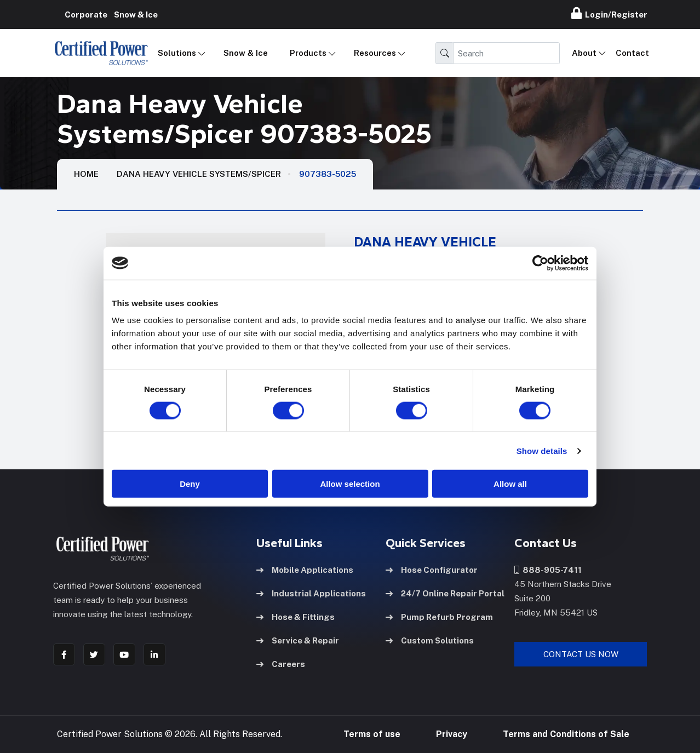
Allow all (510, 484)
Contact (632, 53)
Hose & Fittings (296, 616)
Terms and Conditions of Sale (566, 734)
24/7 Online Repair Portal (445, 592)
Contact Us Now (581, 653)
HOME (86, 174)
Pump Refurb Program (439, 616)
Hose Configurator (432, 569)
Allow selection (350, 484)
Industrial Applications (311, 592)
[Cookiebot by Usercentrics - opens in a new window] (540, 263)
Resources (375, 53)
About (584, 53)
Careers (281, 663)
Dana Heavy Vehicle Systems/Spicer (199, 174)
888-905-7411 (548, 569)
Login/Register (609, 13)
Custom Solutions (430, 639)
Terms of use (372, 734)
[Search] (506, 53)
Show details (542, 450)
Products (308, 53)
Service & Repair (298, 639)
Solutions (177, 53)
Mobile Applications (305, 569)
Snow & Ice (246, 53)
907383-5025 (328, 174)
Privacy (452, 734)
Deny (190, 484)
